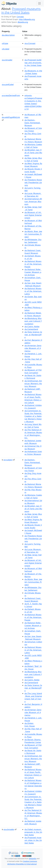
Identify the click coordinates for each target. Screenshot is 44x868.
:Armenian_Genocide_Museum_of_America (33, 348)
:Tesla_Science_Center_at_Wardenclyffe (33, 335)
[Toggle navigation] (39, 3)
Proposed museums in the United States (21, 10)
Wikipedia (33, 859)
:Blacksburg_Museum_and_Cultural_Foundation (33, 321)
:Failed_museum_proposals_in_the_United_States (33, 832)
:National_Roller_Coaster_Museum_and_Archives (33, 272)
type (5, 43)
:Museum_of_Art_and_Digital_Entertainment (33, 215)
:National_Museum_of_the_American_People (33, 264)
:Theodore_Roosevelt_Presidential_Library (33, 182)
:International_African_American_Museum (33, 202)
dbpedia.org (23, 22)
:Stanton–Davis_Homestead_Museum (33, 123)
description (8, 35)
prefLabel (8, 84)
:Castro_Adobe (32, 327)
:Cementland (31, 329)
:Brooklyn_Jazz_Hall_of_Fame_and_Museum (33, 153)
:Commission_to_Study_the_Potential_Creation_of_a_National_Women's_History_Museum (33, 416)
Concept (20, 17)
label (6, 49)
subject (8, 460)
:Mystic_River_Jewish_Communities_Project (33, 234)
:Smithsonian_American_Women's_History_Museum (33, 384)
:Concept (30, 43)
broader (7, 60)
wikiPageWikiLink (11, 117)
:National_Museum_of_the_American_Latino (33, 291)
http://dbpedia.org (27, 19)
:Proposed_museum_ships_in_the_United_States (33, 840)
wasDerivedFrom (11, 95)
